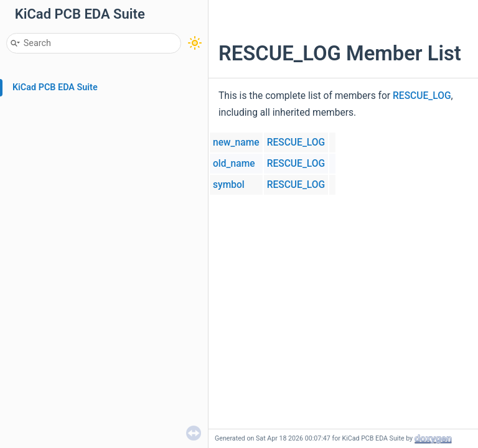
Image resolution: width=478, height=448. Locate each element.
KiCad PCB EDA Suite (55, 87)
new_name (236, 142)
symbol (229, 185)
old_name (234, 164)
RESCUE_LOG (422, 96)
